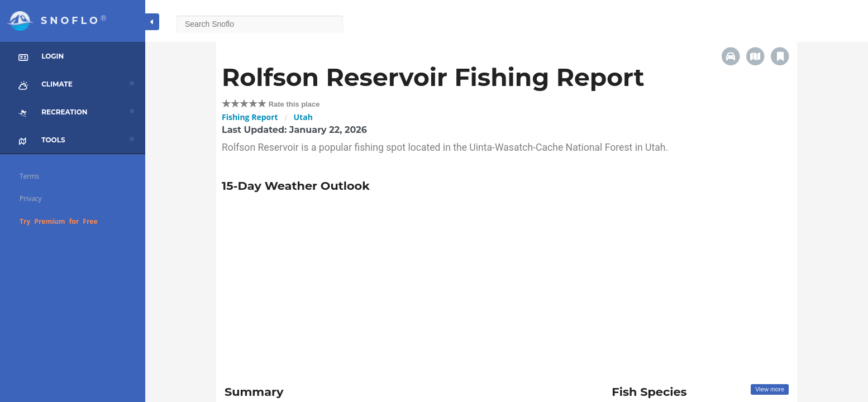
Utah (303, 117)
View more (770, 389)
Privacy (31, 198)
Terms (29, 176)
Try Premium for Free (59, 221)
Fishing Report (250, 117)
